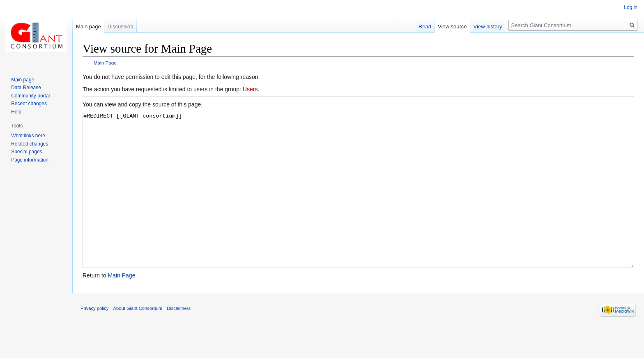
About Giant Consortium (138, 339)
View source (452, 27)
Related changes (30, 144)
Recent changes (29, 104)
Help (16, 112)
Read (425, 27)
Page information (30, 160)
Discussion (121, 27)
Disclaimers (179, 339)
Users (250, 89)
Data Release (26, 88)
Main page (89, 27)
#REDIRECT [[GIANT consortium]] (358, 205)
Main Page (105, 63)
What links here (28, 136)
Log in (631, 7)
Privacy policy (94, 339)
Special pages (26, 152)
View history (488, 27)
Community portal (30, 96)
